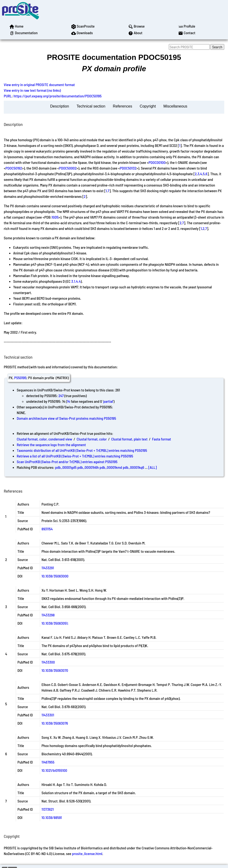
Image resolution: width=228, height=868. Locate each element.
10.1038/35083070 (55, 670)
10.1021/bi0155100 (54, 770)
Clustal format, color (92, 439)
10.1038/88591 (52, 817)
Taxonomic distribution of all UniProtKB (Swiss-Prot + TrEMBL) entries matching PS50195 (82, 450)
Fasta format (162, 439)
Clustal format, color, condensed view (44, 439)
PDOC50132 (128, 168)
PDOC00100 (157, 162)
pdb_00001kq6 (134, 467)
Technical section (91, 106)
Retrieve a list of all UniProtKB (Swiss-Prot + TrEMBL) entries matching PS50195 (75, 456)
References (123, 106)
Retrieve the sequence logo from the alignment (51, 445)
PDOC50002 (68, 168)
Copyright (148, 106)
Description (60, 106)
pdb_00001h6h (88, 467)
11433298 (48, 615)
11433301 (48, 715)
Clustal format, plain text (129, 439)
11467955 (48, 762)
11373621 (48, 809)
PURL (8, 96)
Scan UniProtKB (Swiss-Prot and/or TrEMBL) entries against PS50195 (67, 462)
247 (61, 396)
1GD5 (55, 217)
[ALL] (153, 467)
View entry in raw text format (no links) (32, 90)
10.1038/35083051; (55, 623)
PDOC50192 (14, 168)
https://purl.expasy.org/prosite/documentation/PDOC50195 (58, 96)
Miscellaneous (175, 106)
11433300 (48, 662)
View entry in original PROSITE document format (39, 85)
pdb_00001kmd (111, 467)
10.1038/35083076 (55, 723)
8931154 (47, 529)
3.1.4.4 (76, 281)
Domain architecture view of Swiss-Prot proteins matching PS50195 (66, 418)
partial (108, 401)
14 (68, 401)
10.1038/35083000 (55, 576)
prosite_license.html (87, 853)
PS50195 (20, 378)
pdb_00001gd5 (66, 467)
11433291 (48, 568)
